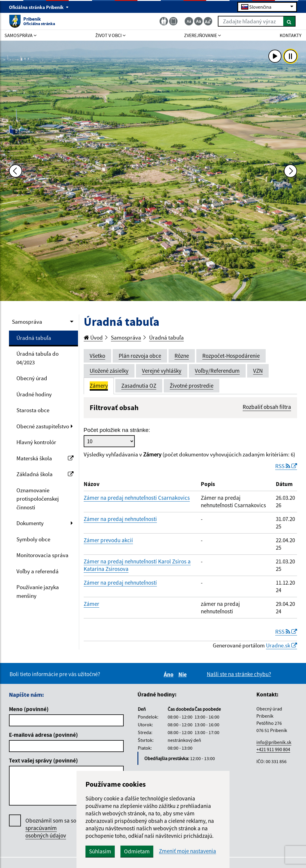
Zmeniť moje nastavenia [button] (188, 851)
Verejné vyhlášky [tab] (162, 371)
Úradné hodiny (34, 394)
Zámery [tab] (99, 386)
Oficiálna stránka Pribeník (39, 7)
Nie (183, 674)
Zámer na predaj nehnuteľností (120, 583)
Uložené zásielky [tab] (109, 371)
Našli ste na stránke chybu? (239, 674)
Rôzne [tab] (182, 356)
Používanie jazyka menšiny (38, 591)
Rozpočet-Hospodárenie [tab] (231, 356)
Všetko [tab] (97, 356)
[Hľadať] (289, 21)
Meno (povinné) (29, 709)
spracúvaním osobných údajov (46, 832)
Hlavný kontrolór (36, 442)
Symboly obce (33, 539)
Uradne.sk (281, 645)
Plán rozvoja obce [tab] (140, 356)
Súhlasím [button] (100, 851)
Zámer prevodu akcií (108, 540)
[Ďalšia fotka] (290, 171)
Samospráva (27, 322)
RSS (286, 466)
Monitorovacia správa (42, 555)
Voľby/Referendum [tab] (217, 371)
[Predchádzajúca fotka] (16, 171)
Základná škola (45, 474)
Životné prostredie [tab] (192, 386)
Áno (170, 674)
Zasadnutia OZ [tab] (139, 386)
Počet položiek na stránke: (117, 430)
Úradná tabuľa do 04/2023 (38, 358)
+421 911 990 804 (273, 749)
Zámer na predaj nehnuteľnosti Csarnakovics (137, 498)
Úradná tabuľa (34, 338)
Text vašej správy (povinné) (43, 760)
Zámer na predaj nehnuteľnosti (120, 519)
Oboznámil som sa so (51, 828)
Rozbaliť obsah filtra (267, 407)
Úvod (93, 337)
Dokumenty (30, 523)
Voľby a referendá (38, 571)
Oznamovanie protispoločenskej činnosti (38, 499)
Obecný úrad (32, 378)
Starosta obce (33, 410)
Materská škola (45, 458)
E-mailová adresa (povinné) (43, 735)
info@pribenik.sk (274, 742)
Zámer (91, 604)
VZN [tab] (258, 371)
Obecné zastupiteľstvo (43, 426)
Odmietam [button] (137, 851)
